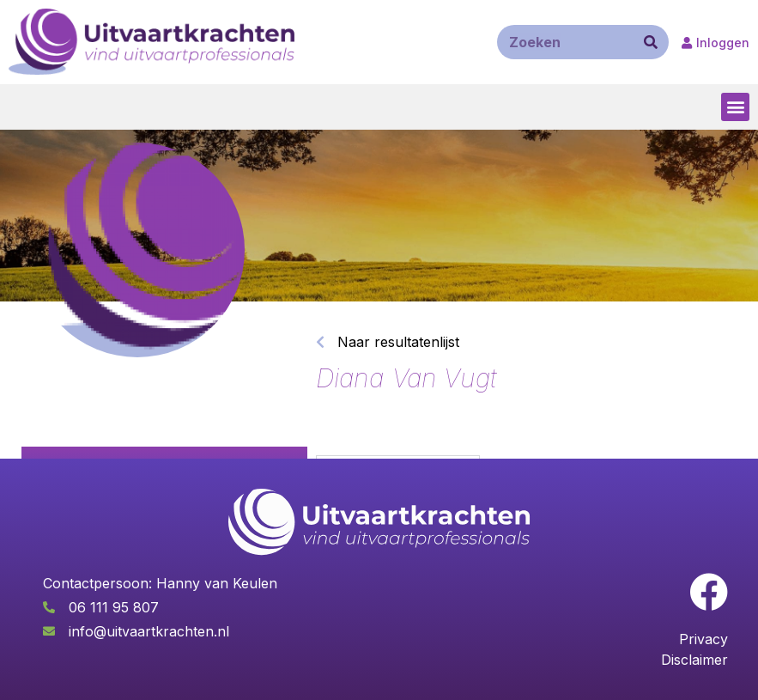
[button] (735, 107)
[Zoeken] (651, 42)
